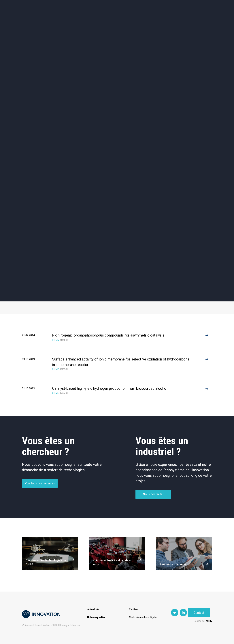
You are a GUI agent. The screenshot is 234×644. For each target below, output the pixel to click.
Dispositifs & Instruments (78, 127)
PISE (158, 18)
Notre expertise (96, 617)
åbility (209, 621)
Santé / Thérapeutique (195, 127)
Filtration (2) (118, 295)
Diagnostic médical (40, 143)
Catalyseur (79, 245)
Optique (117, 143)
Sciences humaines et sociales (156, 112)
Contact (201, 18)
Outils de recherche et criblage (156, 143)
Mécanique (156, 127)
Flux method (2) (158, 295)
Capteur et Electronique (117, 127)
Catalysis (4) (79, 282)
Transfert (90, 18)
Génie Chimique (79, 258)
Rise (132, 18)
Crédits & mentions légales (144, 617)
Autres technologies (195, 143)
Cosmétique (78, 112)
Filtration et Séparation (40, 258)
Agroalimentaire (195, 112)
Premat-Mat (176, 18)
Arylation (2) (158, 282)
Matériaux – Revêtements (78, 143)
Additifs (40, 245)
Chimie (40, 127)
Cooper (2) (79, 295)
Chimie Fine (118, 245)
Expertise (71, 18)
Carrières (134, 609)
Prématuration (113, 18)
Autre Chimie (118, 258)
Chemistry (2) (40, 295)
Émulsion (158, 245)
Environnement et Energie (39, 112)
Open (145, 18)
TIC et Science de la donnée (117, 112)
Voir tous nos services (40, 489)
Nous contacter (153, 500)
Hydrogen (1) (40, 282)
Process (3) (118, 282)
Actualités (51, 18)
